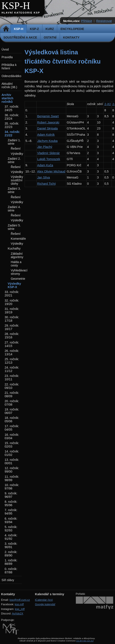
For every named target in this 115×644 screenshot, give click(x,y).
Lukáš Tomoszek (49, 159)
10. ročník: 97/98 (12, 487)
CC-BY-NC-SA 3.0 (85, 641)
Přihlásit (86, 21)
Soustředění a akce (20, 37)
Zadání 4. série (14, 209)
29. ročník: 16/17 (12, 327)
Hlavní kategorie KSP (21, 13)
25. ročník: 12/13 (12, 361)
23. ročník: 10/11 (12, 378)
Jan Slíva (44, 177)
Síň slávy (8, 580)
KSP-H (16, 6)
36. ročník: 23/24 (12, 117)
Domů (6, 29)
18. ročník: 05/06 (12, 419)
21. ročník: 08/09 (12, 394)
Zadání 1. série (14, 142)
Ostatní (50, 37)
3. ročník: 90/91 (11, 545)
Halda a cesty (16, 264)
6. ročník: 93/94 (11, 520)
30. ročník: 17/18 (12, 319)
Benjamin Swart (48, 116)
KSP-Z (34, 29)
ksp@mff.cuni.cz (20, 600)
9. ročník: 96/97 (11, 495)
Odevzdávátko (11, 76)
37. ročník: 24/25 (12, 108)
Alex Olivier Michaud (51, 171)
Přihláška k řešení (9, 67)
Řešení (16, 149)
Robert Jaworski (48, 122)
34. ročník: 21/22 (12, 134)
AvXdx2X (17, 614)
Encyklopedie (72, 29)
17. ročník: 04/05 (12, 428)
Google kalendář (45, 604)
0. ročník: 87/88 (11, 571)
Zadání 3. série (14, 190)
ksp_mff (20, 609)
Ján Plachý (45, 147)
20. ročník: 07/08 (12, 403)
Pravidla (7, 57)
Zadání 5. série (14, 227)
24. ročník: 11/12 (12, 369)
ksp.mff (19, 604)
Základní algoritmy (17, 255)
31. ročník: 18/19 (12, 311)
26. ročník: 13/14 (12, 352)
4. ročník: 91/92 (11, 537)
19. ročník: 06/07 (12, 411)
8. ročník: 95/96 (11, 503)
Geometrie (18, 279)
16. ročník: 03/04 (12, 436)
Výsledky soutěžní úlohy (17, 180)
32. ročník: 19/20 (12, 302)
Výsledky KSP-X (14, 285)
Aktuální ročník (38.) (9, 85)
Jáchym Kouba (47, 141)
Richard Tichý (47, 184)
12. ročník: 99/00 (12, 470)
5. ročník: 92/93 (11, 529)
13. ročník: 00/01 (12, 461)
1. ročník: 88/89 (11, 562)
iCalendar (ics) (44, 600)
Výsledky (17, 154)
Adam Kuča (45, 165)
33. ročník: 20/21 (12, 294)
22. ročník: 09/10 (12, 386)
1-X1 (108, 104)
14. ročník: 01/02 (12, 453)
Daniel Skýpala (48, 128)
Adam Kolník (46, 135)
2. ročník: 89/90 (11, 554)
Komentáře (18, 239)
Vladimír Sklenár (49, 153)
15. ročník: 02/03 (12, 445)
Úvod (5, 49)
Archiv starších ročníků (7, 98)
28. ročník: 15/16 (12, 336)
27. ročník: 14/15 (12, 344)
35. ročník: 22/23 (12, 125)
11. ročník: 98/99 (12, 478)
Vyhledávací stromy (19, 272)
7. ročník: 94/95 (11, 512)
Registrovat (104, 21)
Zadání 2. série (14, 160)
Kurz (50, 29)
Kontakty (71, 37)
